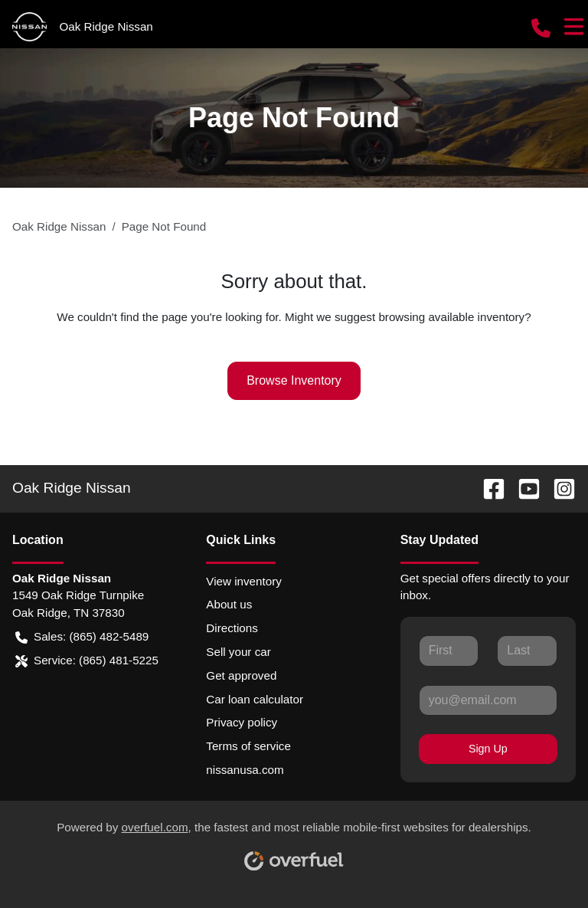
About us (229, 604)
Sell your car (238, 652)
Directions (232, 628)
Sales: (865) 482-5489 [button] (82, 637)
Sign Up (488, 749)
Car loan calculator (255, 699)
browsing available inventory (451, 317)
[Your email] (488, 700)
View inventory (244, 581)
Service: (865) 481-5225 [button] (87, 661)
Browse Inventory (294, 380)
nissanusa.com (245, 770)
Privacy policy (242, 722)
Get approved (241, 675)
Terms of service (248, 746)
